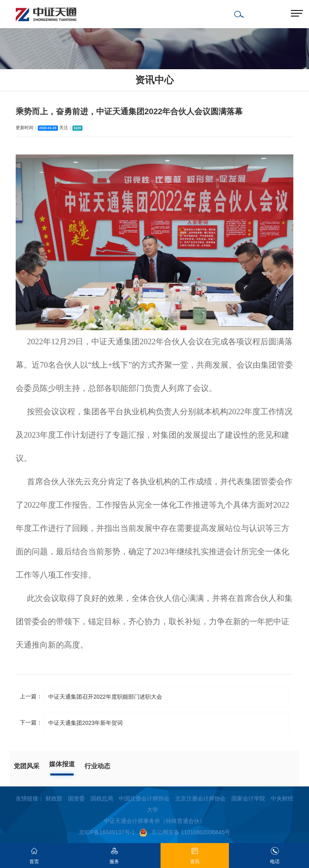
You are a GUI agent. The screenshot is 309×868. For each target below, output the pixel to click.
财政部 (54, 798)
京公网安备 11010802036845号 (185, 832)
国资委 (76, 798)
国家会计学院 (248, 798)
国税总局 (102, 798)
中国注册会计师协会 (144, 798)
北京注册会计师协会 (200, 798)
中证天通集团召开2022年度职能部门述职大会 (105, 697)
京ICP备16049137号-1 (107, 832)
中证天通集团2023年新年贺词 (85, 723)
